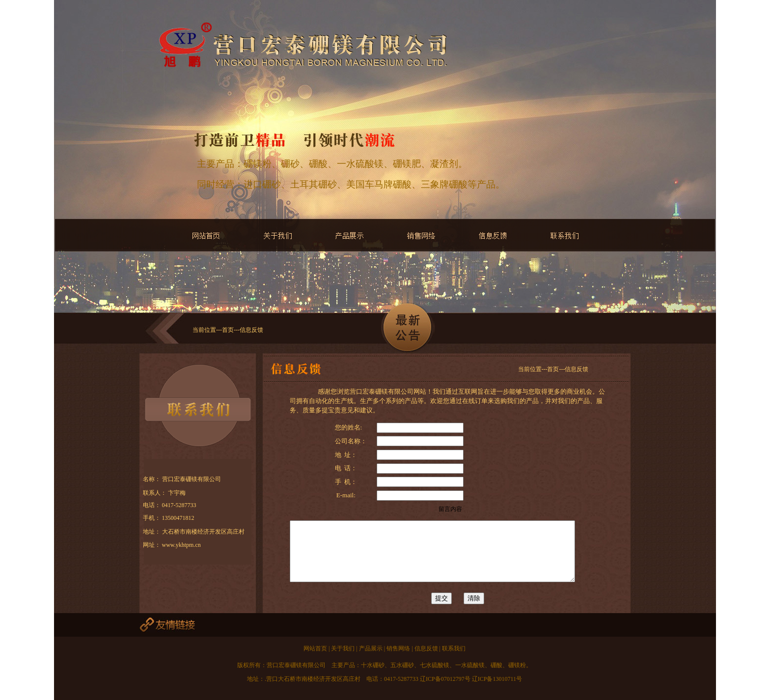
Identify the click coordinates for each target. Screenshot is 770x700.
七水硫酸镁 (435, 665)
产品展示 (371, 648)
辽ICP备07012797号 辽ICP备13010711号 (470, 679)
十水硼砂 (373, 665)
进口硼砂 (262, 184)
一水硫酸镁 (360, 164)
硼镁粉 (258, 164)
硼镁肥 (407, 164)
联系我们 (453, 648)
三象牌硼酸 (444, 184)
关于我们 (344, 648)
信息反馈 (426, 648)
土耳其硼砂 (314, 184)
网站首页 (316, 648)
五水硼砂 (402, 665)
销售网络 (398, 648)
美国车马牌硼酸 (379, 184)
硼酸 (318, 164)
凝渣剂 (444, 164)
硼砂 (290, 164)
